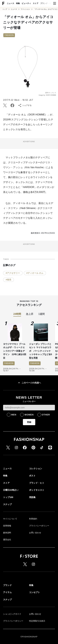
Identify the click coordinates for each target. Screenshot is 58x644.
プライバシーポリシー (39, 526)
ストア (36, 3)
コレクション (36, 469)
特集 (18, 3)
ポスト (32, 476)
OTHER (46, 415)
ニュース (11, 3)
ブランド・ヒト (47, 3)
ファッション (25, 9)
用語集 (32, 497)
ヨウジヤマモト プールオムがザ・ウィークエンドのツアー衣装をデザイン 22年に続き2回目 (15, 351)
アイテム (7, 592)
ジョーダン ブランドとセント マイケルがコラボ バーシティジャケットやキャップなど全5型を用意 (41, 351)
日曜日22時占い (11, 490)
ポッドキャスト (37, 490)
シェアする (25, 105)
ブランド (7, 585)
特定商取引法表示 (37, 621)
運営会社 (7, 540)
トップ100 (8, 497)
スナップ (7, 504)
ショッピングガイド (12, 614)
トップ (5, 9)
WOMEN (29, 415)
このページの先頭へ (29, 383)
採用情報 (7, 526)
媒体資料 (7, 533)
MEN (14, 415)
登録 (29, 422)
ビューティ (26, 3)
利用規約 (33, 519)
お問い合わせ (35, 533)
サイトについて (10, 519)
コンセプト (34, 592)
